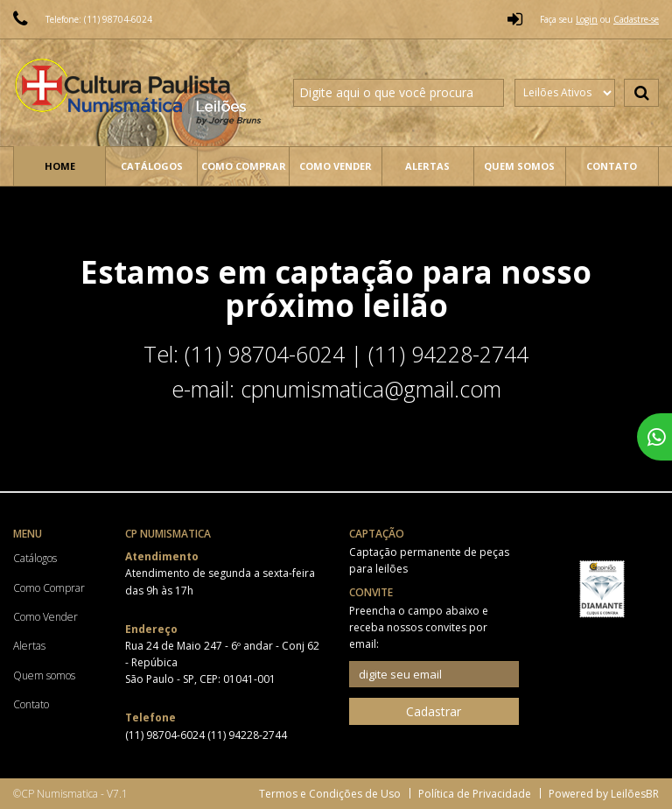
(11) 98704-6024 (166, 735)
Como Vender (336, 166)
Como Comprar (244, 166)
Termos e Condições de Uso (330, 794)
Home (60, 166)
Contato (612, 166)
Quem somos (519, 166)
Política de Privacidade (475, 794)
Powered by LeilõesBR (604, 794)
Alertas (427, 166)
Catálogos (152, 166)
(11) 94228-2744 (247, 735)
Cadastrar (434, 711)
